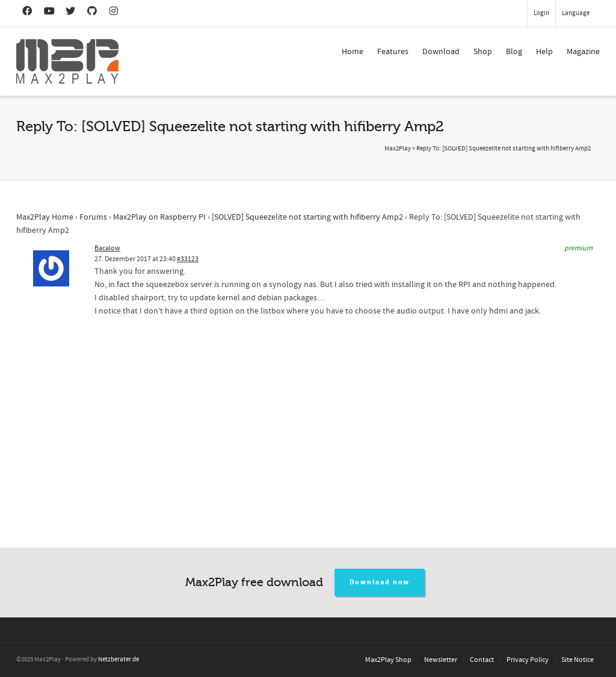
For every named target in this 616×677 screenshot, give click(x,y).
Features (393, 52)
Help (544, 52)
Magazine (583, 52)
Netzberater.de (119, 660)
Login (541, 13)
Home (353, 52)
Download (441, 52)
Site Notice (577, 660)
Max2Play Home (45, 217)
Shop (483, 52)
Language (576, 13)
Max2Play (398, 149)
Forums (93, 217)
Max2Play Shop (388, 660)
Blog (514, 52)
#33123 (188, 259)
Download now (380, 582)
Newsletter (441, 660)
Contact (482, 660)
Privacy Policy (528, 660)
